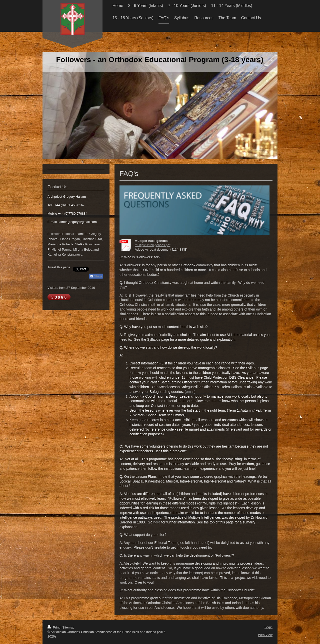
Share (96, 276)
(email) (190, 392)
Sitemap (68, 627)
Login (268, 627)
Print (54, 627)
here (157, 522)
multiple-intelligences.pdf (152, 245)
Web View (265, 635)
